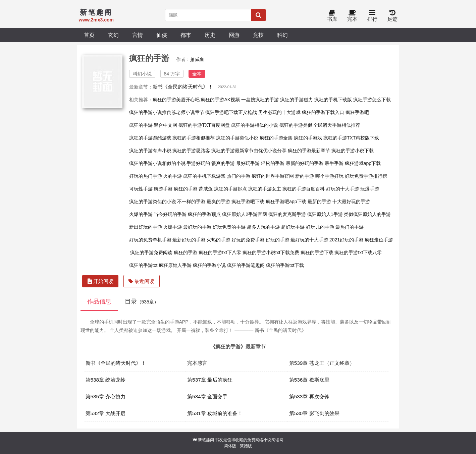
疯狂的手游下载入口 (323, 112)
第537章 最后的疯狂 (210, 380)
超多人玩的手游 (263, 227)
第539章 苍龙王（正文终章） (322, 363)
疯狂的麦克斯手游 (287, 214)
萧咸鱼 (197, 59)
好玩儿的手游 (320, 227)
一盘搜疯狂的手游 (260, 100)
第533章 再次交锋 (309, 396)
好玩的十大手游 (342, 189)
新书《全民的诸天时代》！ (183, 87)
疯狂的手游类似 (296, 125)
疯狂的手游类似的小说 (153, 202)
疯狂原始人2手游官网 (245, 214)
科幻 (282, 35)
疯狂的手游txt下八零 (220, 252)
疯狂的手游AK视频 (220, 100)
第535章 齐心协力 (106, 396)
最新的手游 (319, 202)
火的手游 (172, 176)
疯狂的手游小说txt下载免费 (271, 252)
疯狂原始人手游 (175, 265)
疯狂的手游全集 (276, 138)
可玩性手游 (141, 189)
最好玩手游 (248, 163)
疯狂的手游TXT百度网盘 (204, 125)
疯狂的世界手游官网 (273, 176)
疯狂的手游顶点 (204, 214)
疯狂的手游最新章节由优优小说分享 (249, 151)
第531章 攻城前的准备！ (215, 413)
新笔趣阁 (206, 440)
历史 (210, 35)
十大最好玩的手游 (351, 202)
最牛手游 (334, 163)
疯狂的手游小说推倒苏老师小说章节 (167, 112)
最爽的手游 (218, 202)
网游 (234, 35)
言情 (138, 35)
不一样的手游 (191, 202)
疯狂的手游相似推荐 (194, 138)
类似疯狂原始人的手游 (367, 214)
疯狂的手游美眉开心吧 (176, 100)
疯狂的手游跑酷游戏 (150, 138)
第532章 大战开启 (106, 413)
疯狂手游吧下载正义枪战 (231, 112)
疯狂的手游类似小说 (237, 138)
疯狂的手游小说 (209, 265)
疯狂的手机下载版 (333, 100)
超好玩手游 (293, 227)
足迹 (392, 16)
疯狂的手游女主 (265, 189)
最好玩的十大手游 (309, 240)
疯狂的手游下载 (317, 252)
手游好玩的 (198, 163)
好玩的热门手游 (146, 176)
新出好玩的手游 (146, 227)
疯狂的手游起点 (230, 189)
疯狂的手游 (186, 252)
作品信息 (99, 301)
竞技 (258, 35)
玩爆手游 (370, 189)
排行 (372, 16)
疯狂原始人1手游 (325, 214)
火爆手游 (172, 227)
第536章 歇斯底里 (309, 380)
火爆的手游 (141, 214)
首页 (89, 35)
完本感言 (197, 363)
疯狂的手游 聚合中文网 (153, 125)
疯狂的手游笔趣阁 (246, 265)
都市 (186, 35)
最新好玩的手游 (189, 240)
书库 (332, 16)
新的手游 (305, 176)
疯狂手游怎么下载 (372, 100)
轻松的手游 (273, 163)
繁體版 (246, 446)
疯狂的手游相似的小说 (255, 125)
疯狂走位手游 (379, 240)
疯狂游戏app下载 (363, 163)
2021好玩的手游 (346, 240)
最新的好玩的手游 (305, 163)
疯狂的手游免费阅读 (151, 252)
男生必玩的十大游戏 (279, 112)
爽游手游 (163, 189)
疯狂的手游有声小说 (150, 151)
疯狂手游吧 (357, 112)
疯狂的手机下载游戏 (204, 176)
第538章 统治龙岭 (106, 380)
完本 (352, 16)
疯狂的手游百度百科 (304, 189)
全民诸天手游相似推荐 (337, 125)
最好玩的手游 (197, 227)
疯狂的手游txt (143, 265)
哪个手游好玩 (329, 176)
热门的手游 (239, 176)
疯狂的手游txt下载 (285, 265)
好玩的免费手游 (248, 240)
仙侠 (162, 35)
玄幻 (113, 35)
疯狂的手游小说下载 (353, 151)
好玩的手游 (277, 240)
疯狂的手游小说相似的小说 (157, 163)
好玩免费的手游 (229, 227)
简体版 (230, 446)
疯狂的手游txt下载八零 (358, 252)
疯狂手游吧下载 (248, 202)
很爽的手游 (223, 163)
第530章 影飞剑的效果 (314, 413)
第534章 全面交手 (207, 396)
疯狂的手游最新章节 (309, 151)
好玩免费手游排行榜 (366, 176)
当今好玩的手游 (170, 214)
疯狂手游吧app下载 (286, 202)
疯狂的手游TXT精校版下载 (351, 138)
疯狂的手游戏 (308, 138)
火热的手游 (218, 240)
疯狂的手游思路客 (191, 151)
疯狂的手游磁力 (297, 100)
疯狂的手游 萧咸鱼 (193, 189)
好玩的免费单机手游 (150, 240)
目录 (142, 301)
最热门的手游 (350, 227)
